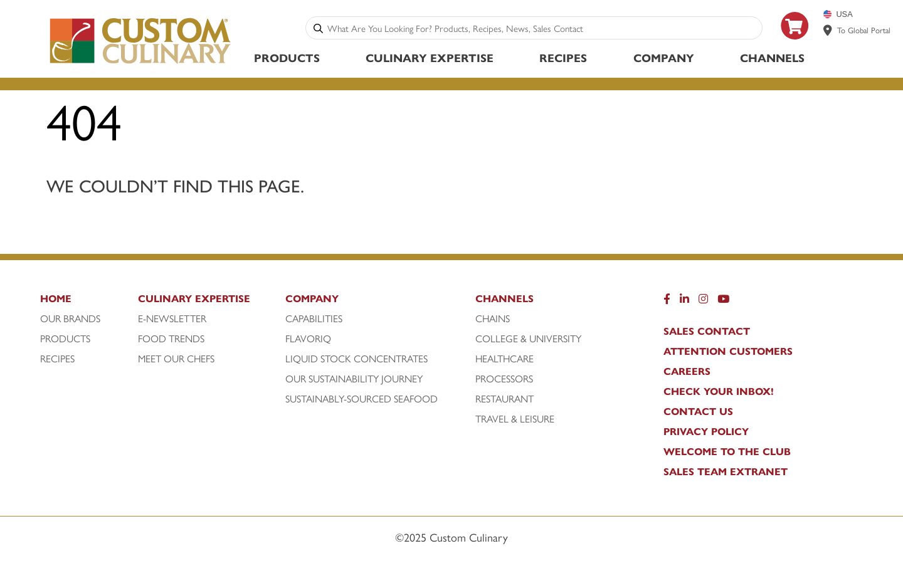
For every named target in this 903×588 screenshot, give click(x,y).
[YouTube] (723, 302)
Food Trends (171, 339)
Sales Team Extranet (726, 471)
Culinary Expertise (430, 57)
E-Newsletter (172, 318)
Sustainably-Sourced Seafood (362, 399)
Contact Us (698, 411)
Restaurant (504, 399)
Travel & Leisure (515, 419)
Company (664, 57)
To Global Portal (864, 30)
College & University (528, 339)
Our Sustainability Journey (354, 379)
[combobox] (542, 28)
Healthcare (504, 359)
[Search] (318, 28)
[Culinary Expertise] (208, 302)
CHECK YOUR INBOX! (719, 391)
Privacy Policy (706, 431)
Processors (504, 379)
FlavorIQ (308, 339)
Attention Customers (728, 351)
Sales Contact (707, 331)
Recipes (563, 57)
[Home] (87, 302)
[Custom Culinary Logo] (141, 64)
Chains (493, 318)
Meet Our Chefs (176, 359)
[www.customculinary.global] (828, 30)
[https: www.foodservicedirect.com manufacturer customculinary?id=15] (795, 44)
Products (287, 57)
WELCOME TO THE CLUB (727, 451)
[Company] (379, 302)
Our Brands (70, 318)
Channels (772, 57)
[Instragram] (703, 302)
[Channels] (546, 302)
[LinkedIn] (684, 302)
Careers (687, 371)
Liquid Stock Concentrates (356, 359)
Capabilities (314, 318)
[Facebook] (667, 302)
